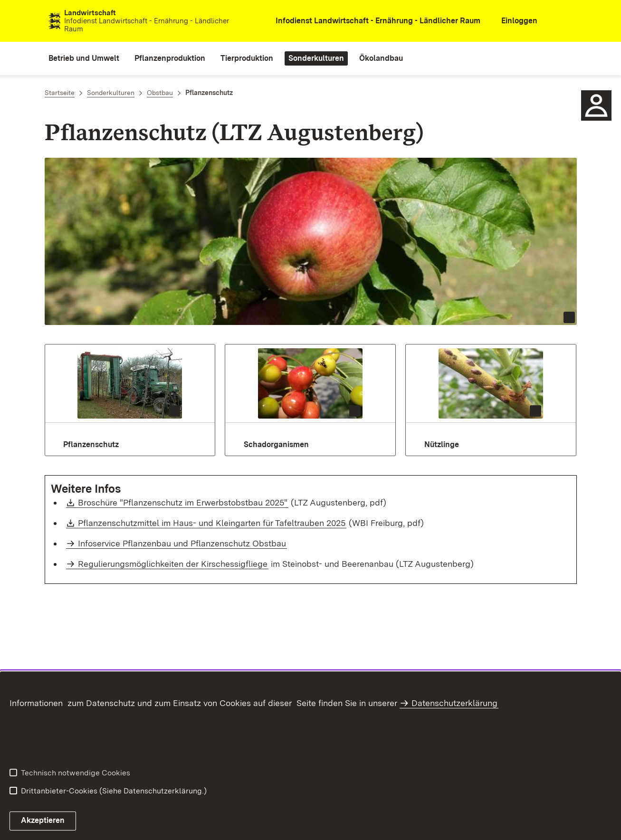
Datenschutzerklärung (454, 703)
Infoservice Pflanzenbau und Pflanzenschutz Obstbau (182, 543)
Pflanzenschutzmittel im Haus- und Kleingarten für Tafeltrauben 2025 (212, 523)
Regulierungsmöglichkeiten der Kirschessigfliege (173, 564)
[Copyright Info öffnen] (569, 317)
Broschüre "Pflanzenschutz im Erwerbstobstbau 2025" (183, 502)
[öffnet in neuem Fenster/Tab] (372, 21)
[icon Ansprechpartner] (596, 105)
